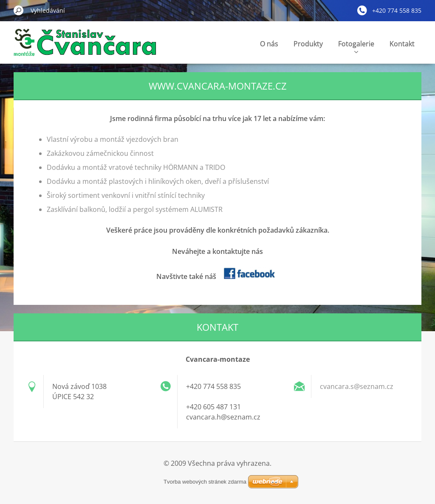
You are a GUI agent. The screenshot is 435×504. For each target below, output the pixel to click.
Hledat (19, 10)
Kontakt (402, 44)
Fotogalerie (356, 46)
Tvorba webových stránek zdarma (205, 482)
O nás (269, 44)
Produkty (308, 44)
